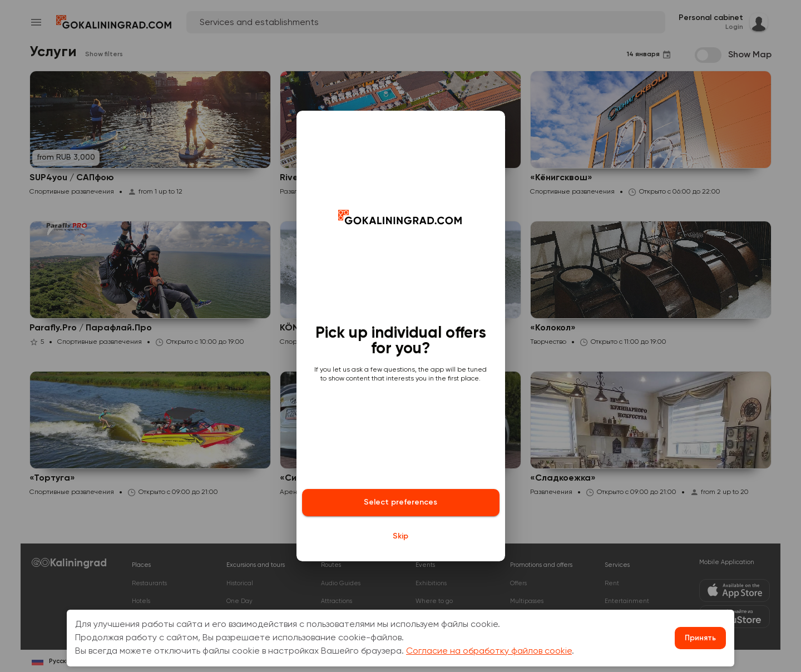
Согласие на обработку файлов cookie (489, 651)
